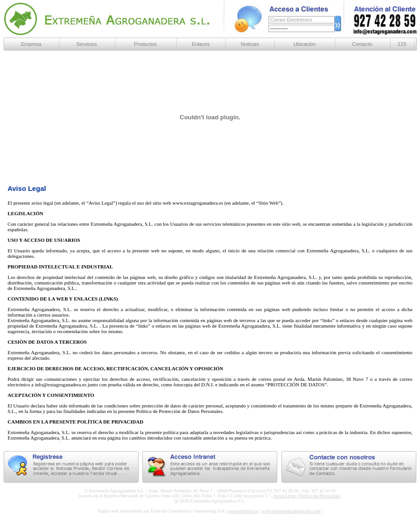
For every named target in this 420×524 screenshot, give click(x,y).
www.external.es (243, 511)
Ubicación (304, 44)
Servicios (87, 44)
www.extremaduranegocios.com (291, 511)
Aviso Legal (285, 496)
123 (402, 44)
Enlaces (201, 44)
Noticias (250, 44)
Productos (146, 44)
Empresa (31, 44)
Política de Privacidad (319, 496)
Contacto (362, 44)
